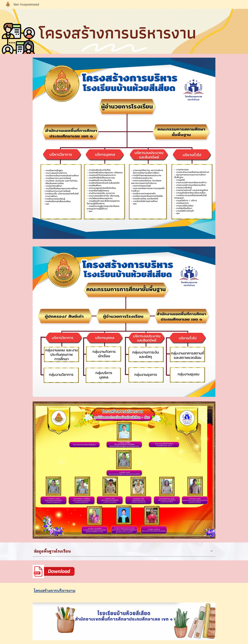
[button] (212, 551)
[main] (124, 551)
